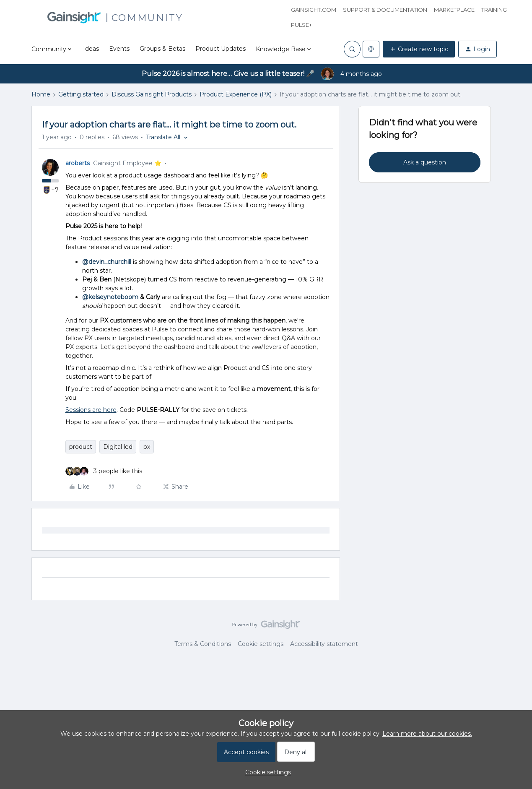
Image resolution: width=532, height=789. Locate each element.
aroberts (78, 163)
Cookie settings (261, 644)
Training (494, 10)
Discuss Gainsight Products (152, 94)
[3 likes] (104, 471)
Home (41, 94)
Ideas (91, 49)
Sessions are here (91, 410)
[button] (419, 49)
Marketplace (454, 10)
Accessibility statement (324, 644)
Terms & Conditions (203, 644)
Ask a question (425, 162)
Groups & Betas (162, 49)
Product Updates (221, 49)
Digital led (118, 447)
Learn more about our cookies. (427, 734)
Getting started (81, 94)
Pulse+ (301, 25)
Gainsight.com (314, 10)
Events (119, 49)
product (81, 447)
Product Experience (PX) (236, 94)
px (147, 447)
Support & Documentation (385, 10)
